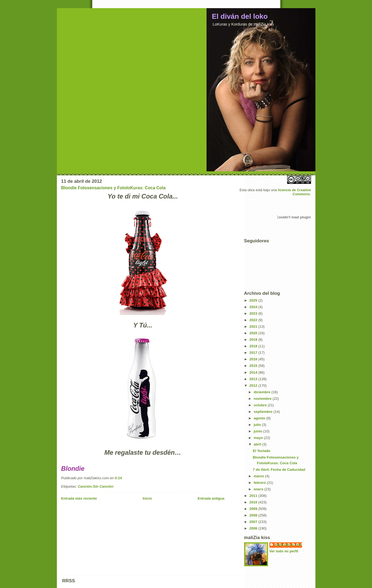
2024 (254, 307)
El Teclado (262, 451)
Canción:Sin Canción (96, 486)
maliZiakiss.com (288, 545)
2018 (254, 346)
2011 (254, 496)
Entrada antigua (211, 498)
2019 (254, 340)
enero (259, 489)
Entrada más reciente (79, 498)
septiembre (264, 412)
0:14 (118, 478)
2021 (254, 327)
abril (258, 444)
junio (258, 431)
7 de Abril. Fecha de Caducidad (279, 470)
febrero (260, 483)
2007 (254, 522)
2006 (254, 528)
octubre (261, 405)
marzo (259, 476)
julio (258, 425)
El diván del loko (240, 16)
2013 (254, 379)
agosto (260, 418)
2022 (254, 320)
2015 (254, 366)
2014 (254, 372)
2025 (254, 300)
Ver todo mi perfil (284, 551)
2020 (254, 333)
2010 (254, 502)
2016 (254, 359)
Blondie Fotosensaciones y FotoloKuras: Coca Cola (113, 188)
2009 (254, 509)
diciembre (262, 392)
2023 (254, 313)
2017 (254, 353)
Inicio (147, 498)
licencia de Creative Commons (294, 192)
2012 (254, 386)
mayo (259, 438)
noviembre (263, 399)
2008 (254, 515)
